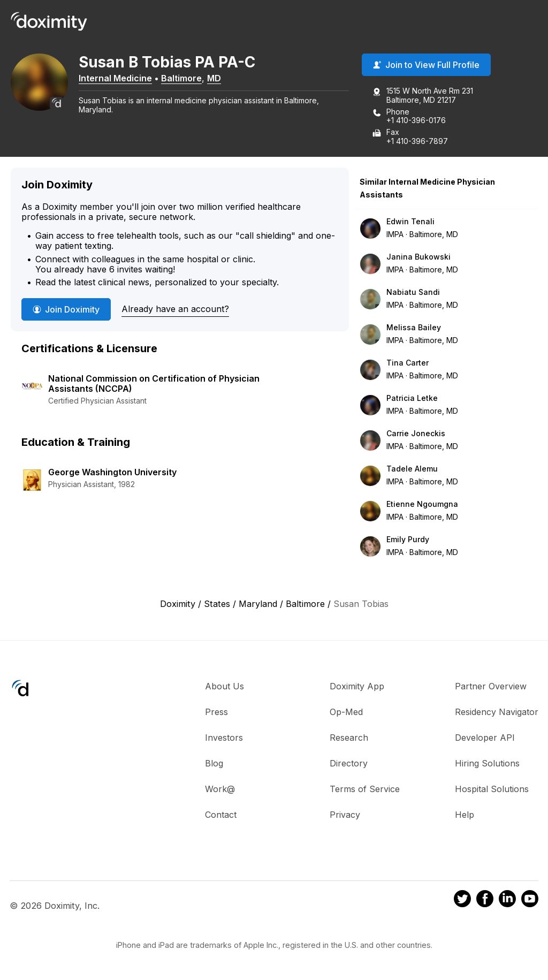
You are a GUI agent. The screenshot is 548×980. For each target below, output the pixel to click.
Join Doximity (66, 310)
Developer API (485, 739)
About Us (224, 687)
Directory (349, 764)
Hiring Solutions (487, 764)
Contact (221, 816)
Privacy (345, 816)
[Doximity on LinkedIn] (507, 901)
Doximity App (357, 687)
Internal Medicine (122, 79)
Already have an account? (175, 310)
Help (465, 816)
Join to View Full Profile (426, 66)
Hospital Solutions (492, 790)
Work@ (220, 790)
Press (216, 713)
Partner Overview (491, 687)
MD (221, 79)
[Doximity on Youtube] (530, 901)
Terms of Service (365, 790)
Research (349, 739)
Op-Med (346, 713)
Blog (214, 764)
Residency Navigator (497, 713)
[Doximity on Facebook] (485, 901)
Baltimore (188, 79)
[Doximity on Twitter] (462, 901)
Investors (224, 739)
